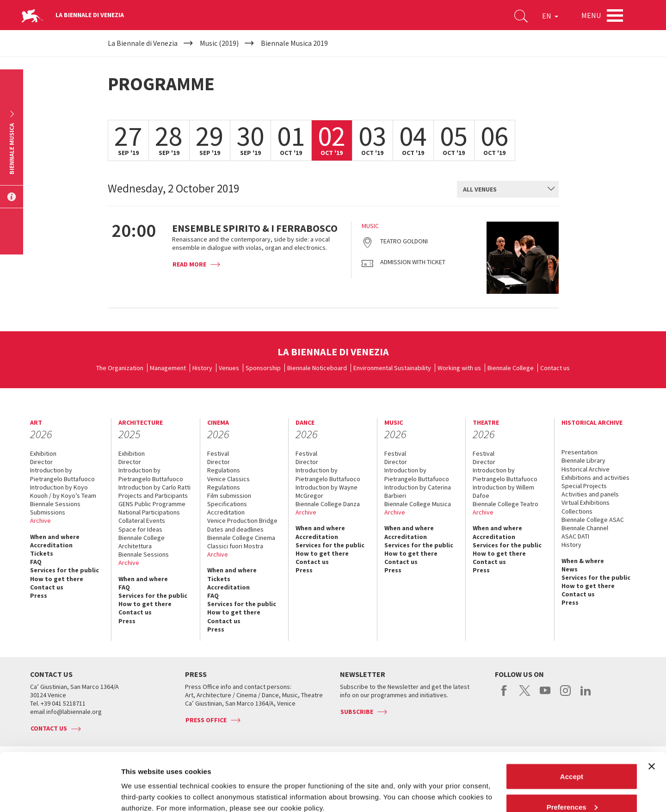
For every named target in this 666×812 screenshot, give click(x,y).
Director (41, 462)
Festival (218, 453)
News (570, 569)
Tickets (42, 553)
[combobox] (508, 189)
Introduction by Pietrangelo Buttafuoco (62, 474)
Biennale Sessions (55, 504)
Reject (571, 787)
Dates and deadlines (235, 529)
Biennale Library (583, 460)
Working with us (459, 368)
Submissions (48, 512)
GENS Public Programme (152, 504)
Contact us (555, 368)
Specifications (227, 504)
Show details (143, 784)
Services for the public (65, 570)
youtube (545, 695)
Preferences (572, 757)
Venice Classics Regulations (228, 483)
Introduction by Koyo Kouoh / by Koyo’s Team (63, 491)
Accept (572, 727)
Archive (40, 521)
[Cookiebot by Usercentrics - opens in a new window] (60, 794)
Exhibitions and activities (595, 477)
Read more (189, 264)
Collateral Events (142, 521)
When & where (583, 561)
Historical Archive (586, 469)
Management (168, 368)
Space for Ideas (140, 529)
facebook (504, 695)
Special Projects (584, 486)
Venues (229, 368)
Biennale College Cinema (241, 538)
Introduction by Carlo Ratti (154, 487)
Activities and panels (590, 494)
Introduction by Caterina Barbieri (418, 491)
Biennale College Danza (328, 504)
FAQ (36, 562)
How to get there (57, 579)
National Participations (149, 512)
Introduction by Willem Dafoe (503, 491)
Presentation (580, 452)
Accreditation (51, 545)
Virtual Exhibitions (586, 502)
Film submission (229, 496)
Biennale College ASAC (593, 520)
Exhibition (43, 453)
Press (39, 595)
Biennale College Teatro (506, 504)
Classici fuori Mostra (235, 546)
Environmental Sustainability (392, 368)
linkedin (586, 695)
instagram (565, 695)
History (202, 368)
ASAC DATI (575, 536)
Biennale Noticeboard (317, 368)
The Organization (120, 368)
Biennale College (511, 368)
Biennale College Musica (418, 504)
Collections (577, 511)
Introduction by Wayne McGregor (327, 491)
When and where (55, 537)
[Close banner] (652, 717)
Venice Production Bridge (242, 521)
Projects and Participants (153, 496)
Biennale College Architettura (142, 542)
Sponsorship (263, 368)
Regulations (224, 470)
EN (550, 16)
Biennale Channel (585, 528)
